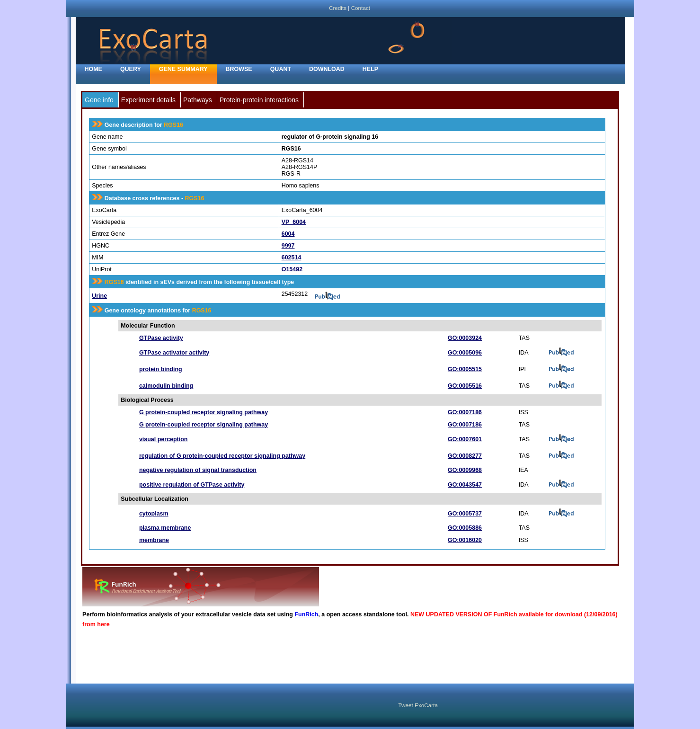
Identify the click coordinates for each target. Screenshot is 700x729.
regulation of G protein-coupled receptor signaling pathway (222, 456)
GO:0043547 (465, 485)
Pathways (198, 100)
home (93, 69)
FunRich (306, 614)
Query (131, 69)
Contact (361, 8)
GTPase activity (161, 338)
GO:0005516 (465, 386)
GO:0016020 (465, 540)
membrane (154, 540)
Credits (338, 8)
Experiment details (148, 100)
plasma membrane (165, 528)
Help (370, 69)
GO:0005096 (465, 353)
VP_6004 (294, 222)
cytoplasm (154, 514)
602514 (292, 258)
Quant (281, 69)
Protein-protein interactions (259, 100)
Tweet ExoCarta (418, 705)
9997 (288, 246)
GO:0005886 (465, 528)
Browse (239, 69)
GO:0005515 (465, 369)
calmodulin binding (166, 386)
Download (327, 69)
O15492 (292, 269)
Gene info (99, 100)
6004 (288, 234)
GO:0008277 (465, 456)
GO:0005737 (465, 514)
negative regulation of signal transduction (198, 470)
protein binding (161, 369)
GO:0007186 (465, 412)
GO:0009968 (465, 470)
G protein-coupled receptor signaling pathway (204, 412)
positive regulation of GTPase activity (192, 485)
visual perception (164, 439)
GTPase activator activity (174, 353)
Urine (99, 296)
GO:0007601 (465, 439)
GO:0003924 (465, 338)
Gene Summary (183, 69)
